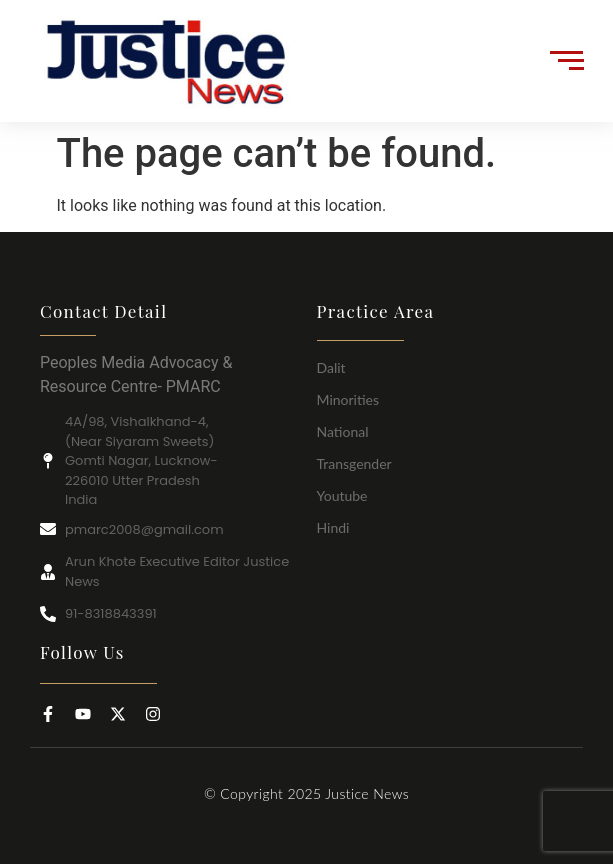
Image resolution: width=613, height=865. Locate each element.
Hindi (333, 527)
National (343, 431)
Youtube (342, 495)
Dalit (331, 367)
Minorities (348, 399)
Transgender (354, 463)
